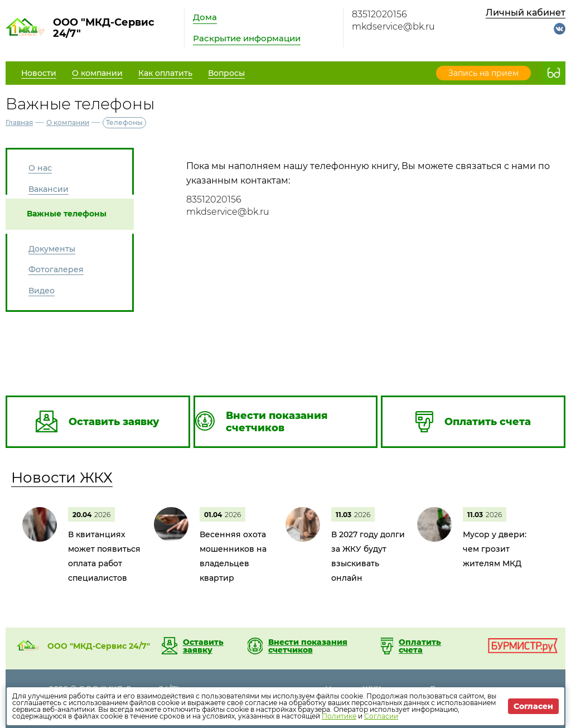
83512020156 (379, 14)
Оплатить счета (420, 646)
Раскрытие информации (247, 38)
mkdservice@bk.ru (393, 26)
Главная (19, 122)
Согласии (381, 716)
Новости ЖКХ (62, 478)
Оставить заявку (203, 646)
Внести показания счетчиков (308, 646)
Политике (339, 716)
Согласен (533, 706)
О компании (68, 122)
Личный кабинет (526, 13)
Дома (205, 17)
